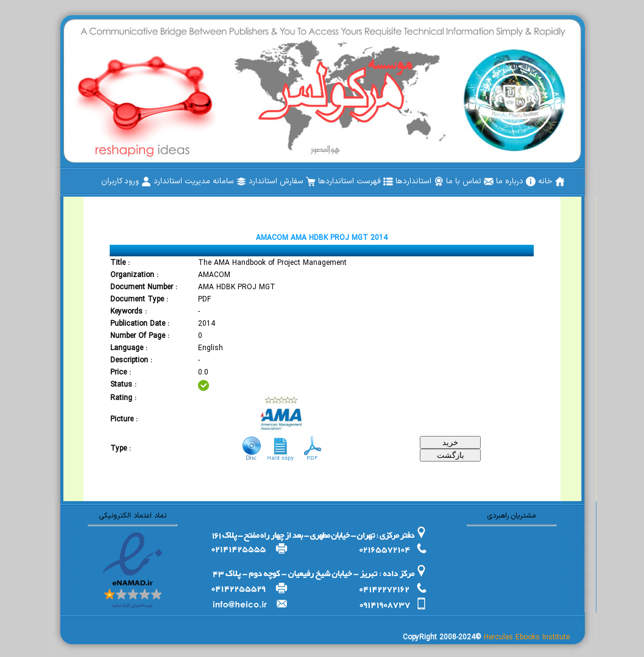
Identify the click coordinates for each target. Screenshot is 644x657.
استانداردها (419, 181)
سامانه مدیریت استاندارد (200, 181)
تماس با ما (470, 181)
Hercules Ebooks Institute (527, 638)
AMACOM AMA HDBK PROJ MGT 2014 (322, 238)
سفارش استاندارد (282, 181)
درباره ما (516, 181)
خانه (551, 181)
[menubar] (333, 181)
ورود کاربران (126, 181)
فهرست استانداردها (356, 181)
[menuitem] (551, 181)
